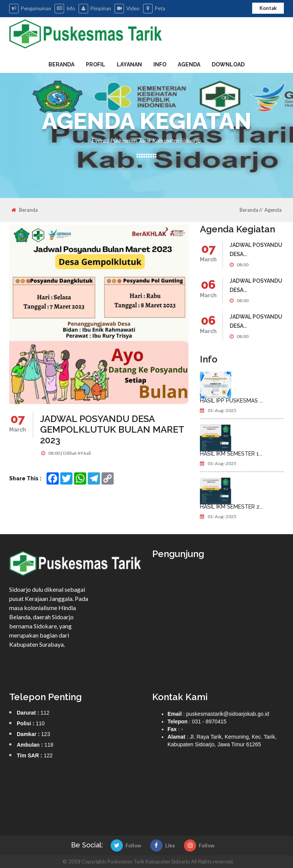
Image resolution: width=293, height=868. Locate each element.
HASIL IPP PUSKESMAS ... (231, 401)
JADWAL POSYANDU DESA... (256, 250)
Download (228, 64)
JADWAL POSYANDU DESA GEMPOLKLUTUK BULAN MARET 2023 (112, 429)
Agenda (189, 64)
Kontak (268, 8)
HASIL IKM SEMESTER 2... (231, 507)
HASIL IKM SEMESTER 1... (231, 454)
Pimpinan (95, 9)
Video (127, 9)
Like (163, 845)
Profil (96, 64)
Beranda (61, 64)
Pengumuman (30, 9)
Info (65, 9)
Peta (154, 9)
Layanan (129, 64)
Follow (126, 845)
